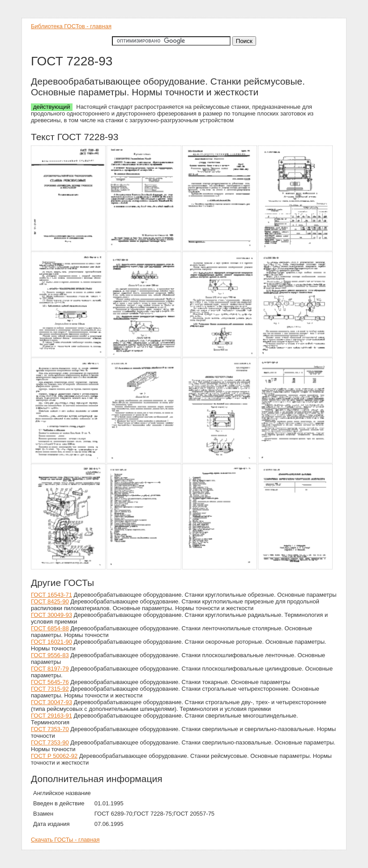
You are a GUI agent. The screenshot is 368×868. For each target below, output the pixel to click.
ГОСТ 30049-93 (51, 615)
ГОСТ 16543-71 (51, 595)
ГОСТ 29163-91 (51, 716)
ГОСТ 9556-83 (50, 655)
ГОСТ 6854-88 (50, 628)
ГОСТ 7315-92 (50, 689)
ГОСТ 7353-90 (50, 742)
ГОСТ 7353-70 (50, 729)
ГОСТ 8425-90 (50, 601)
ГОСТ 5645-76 (50, 682)
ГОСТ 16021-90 (51, 642)
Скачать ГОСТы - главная (65, 840)
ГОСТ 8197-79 (50, 669)
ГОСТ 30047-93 (51, 702)
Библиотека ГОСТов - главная (71, 26)
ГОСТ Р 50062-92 (54, 756)
